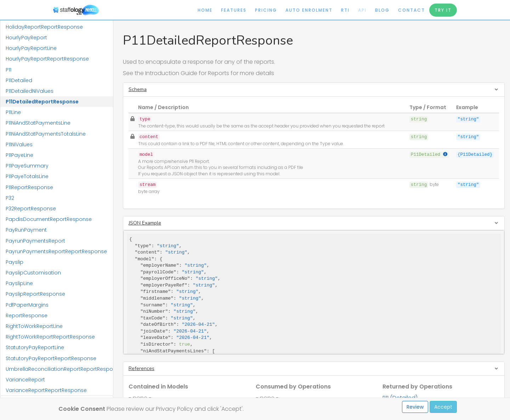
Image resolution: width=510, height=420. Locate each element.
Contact (412, 10)
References (141, 368)
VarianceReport (25, 380)
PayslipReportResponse (35, 294)
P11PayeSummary (27, 166)
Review (415, 407)
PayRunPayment (26, 230)
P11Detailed (19, 80)
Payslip (15, 262)
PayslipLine (19, 283)
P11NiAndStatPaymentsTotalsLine (46, 134)
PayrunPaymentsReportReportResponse (56, 251)
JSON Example (145, 223)
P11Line (13, 112)
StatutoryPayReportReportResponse (51, 358)
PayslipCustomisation (33, 273)
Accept (443, 407)
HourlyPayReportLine (31, 48)
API (362, 10)
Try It (443, 10)
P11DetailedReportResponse (42, 102)
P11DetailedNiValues (30, 91)
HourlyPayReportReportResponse (47, 59)
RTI (345, 10)
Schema (138, 89)
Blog (382, 10)
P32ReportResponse (31, 209)
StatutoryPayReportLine (35, 347)
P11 (8, 70)
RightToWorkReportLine (34, 326)
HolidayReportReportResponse (44, 27)
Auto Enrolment (309, 10)
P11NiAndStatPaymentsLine (38, 123)
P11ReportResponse (29, 187)
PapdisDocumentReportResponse (49, 219)
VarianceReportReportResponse (46, 390)
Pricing (266, 10)
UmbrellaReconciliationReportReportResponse (59, 369)
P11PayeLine (19, 155)
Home (205, 10)
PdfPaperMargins (27, 305)
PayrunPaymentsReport (35, 241)
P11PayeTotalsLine (27, 176)
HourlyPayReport (26, 38)
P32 (10, 198)
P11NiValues (19, 144)
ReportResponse (27, 316)
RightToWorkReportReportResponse (50, 337)
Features (234, 10)
